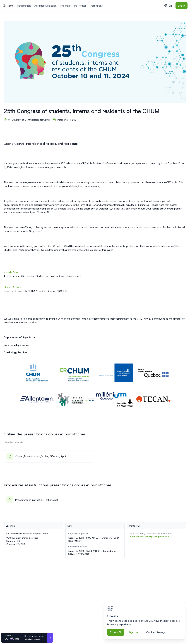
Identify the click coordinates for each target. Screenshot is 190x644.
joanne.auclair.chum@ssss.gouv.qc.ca (149, 537)
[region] (144, 621)
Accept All (116, 632)
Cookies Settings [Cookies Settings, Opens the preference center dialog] (156, 632)
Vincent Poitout (13, 287)
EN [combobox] (168, 6)
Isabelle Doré (11, 272)
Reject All (134, 632)
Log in (182, 6)
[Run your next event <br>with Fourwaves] (50, 638)
